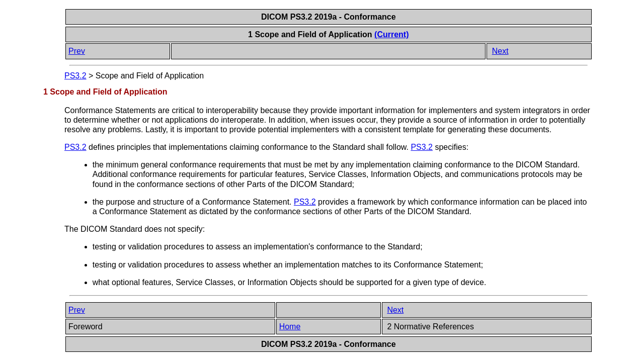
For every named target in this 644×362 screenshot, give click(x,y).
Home (290, 327)
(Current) (391, 34)
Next (500, 51)
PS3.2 (75, 76)
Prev (77, 51)
